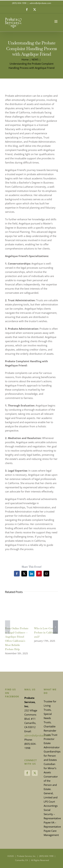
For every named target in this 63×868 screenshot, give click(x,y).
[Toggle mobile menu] (56, 21)
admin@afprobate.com (40, 3)
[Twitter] (35, 773)
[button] (8, 627)
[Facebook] (27, 773)
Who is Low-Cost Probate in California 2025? (46, 632)
